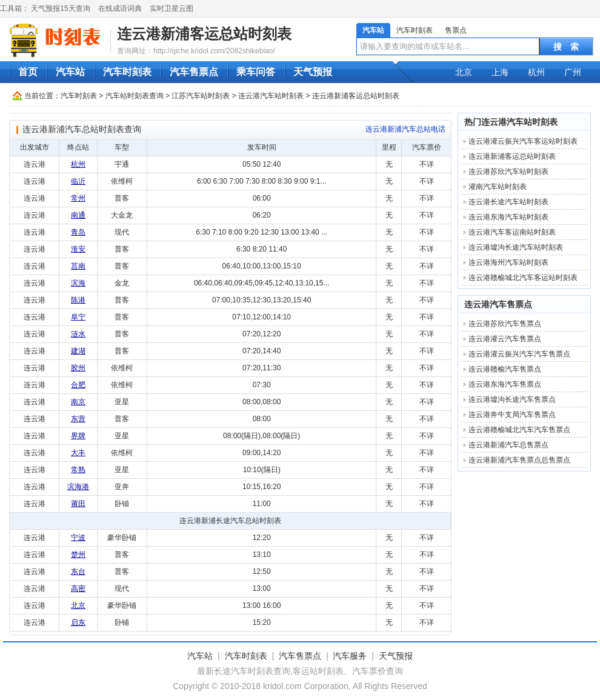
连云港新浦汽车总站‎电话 (405, 129)
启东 (78, 622)
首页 (28, 72)
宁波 (78, 538)
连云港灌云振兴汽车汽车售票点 (519, 354)
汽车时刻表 (415, 30)
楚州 (78, 555)
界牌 (78, 436)
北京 (464, 72)
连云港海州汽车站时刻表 (508, 262)
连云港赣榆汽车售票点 (505, 369)
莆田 (78, 504)
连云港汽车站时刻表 (271, 96)
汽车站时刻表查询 (135, 96)
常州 (78, 198)
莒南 (78, 266)
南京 (78, 402)
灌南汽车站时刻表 (498, 187)
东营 (78, 419)
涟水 (78, 334)
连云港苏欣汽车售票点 (505, 324)
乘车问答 (256, 72)
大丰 (78, 453)
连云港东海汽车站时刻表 (508, 217)
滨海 (78, 283)
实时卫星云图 (172, 8)
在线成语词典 (120, 8)
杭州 (536, 72)
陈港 (78, 300)
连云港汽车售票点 (498, 304)
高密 (78, 588)
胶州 (78, 368)
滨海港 (78, 487)
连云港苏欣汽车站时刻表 (508, 172)
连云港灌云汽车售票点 (505, 339)
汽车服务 (350, 656)
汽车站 (373, 30)
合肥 (78, 385)
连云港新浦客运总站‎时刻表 (204, 34)
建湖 (78, 351)
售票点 (456, 30)
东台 (78, 572)
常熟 (78, 470)
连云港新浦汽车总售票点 (508, 445)
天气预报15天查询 (60, 8)
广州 (573, 72)
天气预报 (313, 72)
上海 (500, 72)
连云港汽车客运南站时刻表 (512, 232)
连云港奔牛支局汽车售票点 (512, 415)
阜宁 (78, 317)
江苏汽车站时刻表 (201, 96)
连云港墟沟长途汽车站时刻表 (516, 247)
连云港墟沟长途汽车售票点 (512, 399)
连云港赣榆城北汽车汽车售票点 (519, 430)
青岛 (78, 232)
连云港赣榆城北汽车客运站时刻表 (523, 278)
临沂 (78, 181)
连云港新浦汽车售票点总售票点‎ (519, 460)
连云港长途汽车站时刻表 (508, 202)
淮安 (78, 249)
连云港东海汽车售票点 (505, 384)
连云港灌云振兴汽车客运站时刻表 (523, 141)
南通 (78, 215)
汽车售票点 (194, 72)
